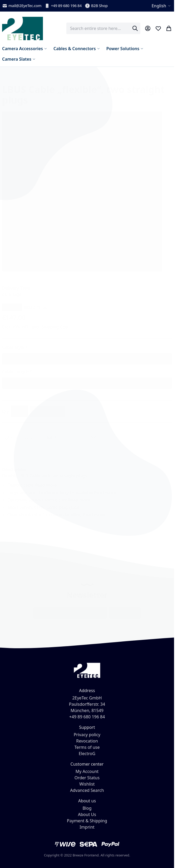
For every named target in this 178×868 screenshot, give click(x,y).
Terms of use (87, 747)
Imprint (87, 827)
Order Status (87, 778)
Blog (87, 808)
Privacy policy (87, 735)
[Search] (135, 28)
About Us (87, 814)
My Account (87, 771)
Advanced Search (87, 790)
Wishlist (87, 784)
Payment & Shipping (87, 821)
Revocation (87, 741)
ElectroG (87, 754)
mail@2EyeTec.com (22, 6)
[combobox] (103, 28)
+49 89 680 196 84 (63, 6)
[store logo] (23, 28)
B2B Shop (96, 6)
